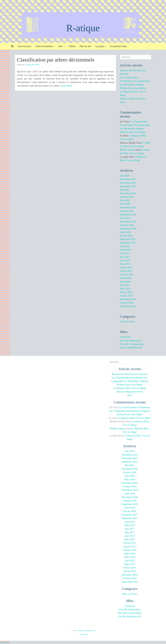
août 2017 (125, 246)
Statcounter (5, 642)
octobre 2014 (127, 303)
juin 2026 (125, 176)
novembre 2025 (128, 183)
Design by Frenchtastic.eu (86, 631)
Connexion (125, 337)
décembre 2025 (128, 179)
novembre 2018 (128, 222)
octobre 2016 (127, 274)
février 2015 (126, 292)
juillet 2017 (126, 250)
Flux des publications (131, 341)
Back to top (83, 634)
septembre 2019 (128, 215)
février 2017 (126, 267)
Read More (67, 86)
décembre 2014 (128, 299)
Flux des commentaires (132, 344)
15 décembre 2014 (32, 65)
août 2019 (125, 218)
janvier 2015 (126, 296)
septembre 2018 (128, 229)
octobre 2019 (127, 211)
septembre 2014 (128, 306)
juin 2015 (125, 285)
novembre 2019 (128, 207)
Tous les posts (24, 46)
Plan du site (85, 46)
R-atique (83, 28)
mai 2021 (125, 190)
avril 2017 (125, 260)
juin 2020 (125, 200)
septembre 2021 (128, 186)
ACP (122, 102)
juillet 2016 (126, 278)
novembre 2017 (128, 239)
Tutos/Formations (45, 46)
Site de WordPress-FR (131, 348)
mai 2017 (125, 257)
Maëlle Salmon (127, 150)
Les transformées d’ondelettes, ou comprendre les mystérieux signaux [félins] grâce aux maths (130, 381)
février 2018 (126, 236)
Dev (62, 46)
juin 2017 (125, 253)
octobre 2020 (127, 197)
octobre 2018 (127, 225)
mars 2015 (125, 289)
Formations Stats (118, 46)
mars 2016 (125, 282)
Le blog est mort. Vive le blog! (130, 388)
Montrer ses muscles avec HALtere (130, 374)
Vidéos (72, 46)
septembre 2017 (128, 243)
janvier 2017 (126, 271)
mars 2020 (125, 204)
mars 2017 (125, 264)
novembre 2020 (128, 193)
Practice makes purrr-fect (133, 99)
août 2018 (125, 232)
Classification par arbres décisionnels (56, 60)
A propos (101, 46)
